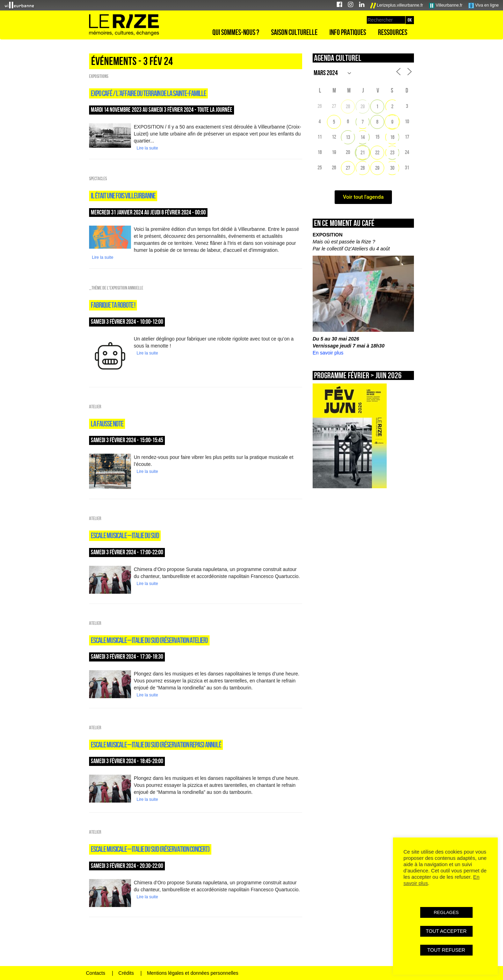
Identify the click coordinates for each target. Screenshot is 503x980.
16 (392, 137)
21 (363, 152)
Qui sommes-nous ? (236, 32)
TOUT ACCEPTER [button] (446, 931)
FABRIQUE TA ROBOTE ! (113, 305)
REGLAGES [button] (446, 912)
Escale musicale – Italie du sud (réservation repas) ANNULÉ (156, 745)
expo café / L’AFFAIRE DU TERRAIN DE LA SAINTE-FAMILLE (148, 93)
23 (392, 152)
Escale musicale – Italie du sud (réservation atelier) (149, 640)
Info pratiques (348, 32)
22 (377, 152)
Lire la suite (147, 148)
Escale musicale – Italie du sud (125, 535)
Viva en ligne (484, 6)
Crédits (126, 973)
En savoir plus (328, 353)
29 (363, 106)
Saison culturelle (294, 32)
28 (348, 106)
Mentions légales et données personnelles (193, 973)
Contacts (96, 973)
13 (348, 137)
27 (348, 168)
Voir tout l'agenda (363, 197)
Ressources (393, 32)
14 (363, 137)
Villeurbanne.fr (446, 6)
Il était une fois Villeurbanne (123, 196)
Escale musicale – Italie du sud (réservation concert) (150, 849)
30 (392, 168)
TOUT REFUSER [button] (446, 950)
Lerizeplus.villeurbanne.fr (397, 6)
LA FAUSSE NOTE (107, 424)
